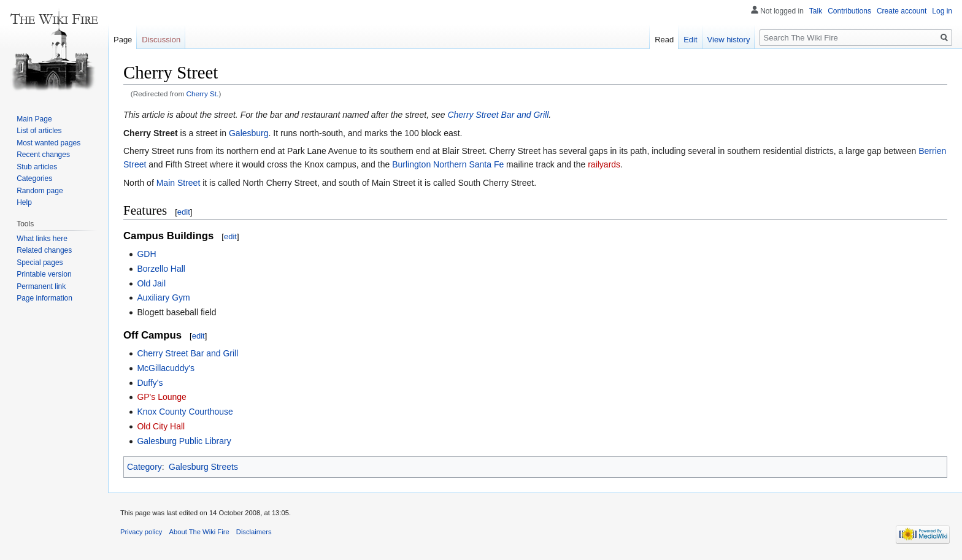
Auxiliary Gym (163, 297)
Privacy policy (141, 532)
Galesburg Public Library (184, 441)
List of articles (39, 131)
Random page (40, 191)
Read (664, 40)
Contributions (849, 11)
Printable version (44, 274)
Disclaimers (254, 532)
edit (184, 212)
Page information (44, 298)
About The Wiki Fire (199, 532)
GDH (146, 254)
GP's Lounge (162, 397)
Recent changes (43, 155)
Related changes (44, 250)
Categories (34, 178)
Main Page (34, 119)
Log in (942, 11)
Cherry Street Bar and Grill (498, 115)
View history (729, 40)
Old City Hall (161, 426)
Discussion (161, 40)
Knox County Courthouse (185, 412)
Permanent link (41, 286)
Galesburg (249, 133)
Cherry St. (203, 94)
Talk (816, 11)
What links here (42, 239)
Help (24, 202)
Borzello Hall (161, 269)
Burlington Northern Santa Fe (448, 164)
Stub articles (37, 167)
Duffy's (150, 383)
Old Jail (151, 283)
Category (144, 467)
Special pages (40, 263)
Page (123, 40)
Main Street (179, 183)
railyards (604, 164)
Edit (690, 40)
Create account (902, 11)
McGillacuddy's (166, 368)
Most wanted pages (48, 143)
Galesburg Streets (203, 467)
